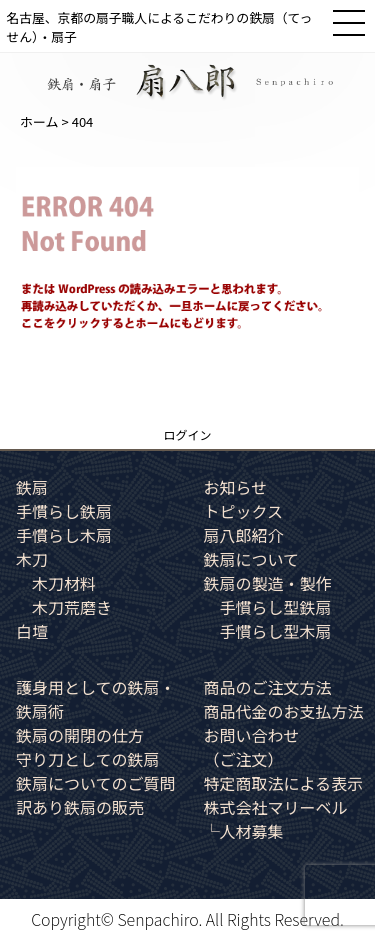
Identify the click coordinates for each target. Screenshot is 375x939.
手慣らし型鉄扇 (276, 607)
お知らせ (236, 487)
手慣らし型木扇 (276, 631)
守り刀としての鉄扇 (88, 759)
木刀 (32, 559)
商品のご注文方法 (268, 687)
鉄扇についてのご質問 (96, 783)
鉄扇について (252, 559)
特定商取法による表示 (284, 783)
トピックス (244, 511)
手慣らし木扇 (64, 535)
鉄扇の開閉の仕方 (80, 735)
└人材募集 (244, 831)
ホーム (39, 121)
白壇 (32, 631)
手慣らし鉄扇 (64, 511)
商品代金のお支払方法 (284, 711)
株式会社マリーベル (276, 807)
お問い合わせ (252, 747)
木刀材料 (64, 583)
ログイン (187, 434)
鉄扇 (32, 487)
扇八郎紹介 (244, 535)
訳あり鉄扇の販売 (80, 807)
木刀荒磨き (72, 607)
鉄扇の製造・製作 (268, 583)
